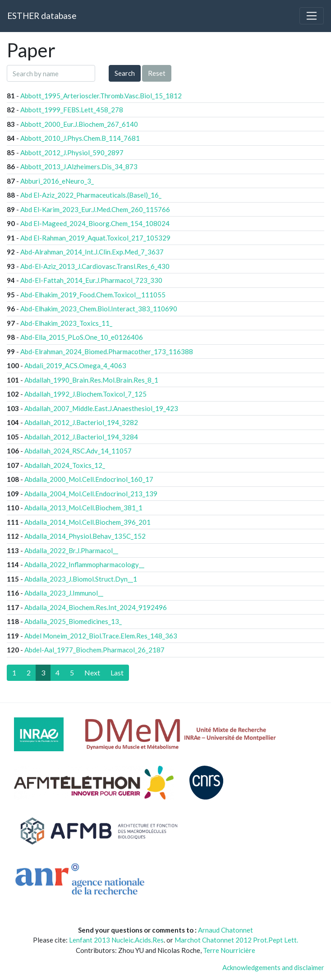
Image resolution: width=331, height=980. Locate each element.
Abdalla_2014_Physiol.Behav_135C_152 (85, 536)
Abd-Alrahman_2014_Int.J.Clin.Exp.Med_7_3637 (92, 252)
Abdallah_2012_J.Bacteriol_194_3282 (81, 422)
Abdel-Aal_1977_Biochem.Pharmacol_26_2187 (94, 650)
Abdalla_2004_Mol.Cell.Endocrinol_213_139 (91, 494)
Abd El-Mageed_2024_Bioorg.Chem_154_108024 (95, 223)
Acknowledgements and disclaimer (273, 967)
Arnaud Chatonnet (225, 930)
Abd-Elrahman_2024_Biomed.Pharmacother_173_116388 (107, 351)
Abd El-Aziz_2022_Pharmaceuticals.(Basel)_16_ (91, 195)
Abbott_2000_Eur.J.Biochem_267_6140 (79, 124)
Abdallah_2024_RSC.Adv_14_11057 (78, 451)
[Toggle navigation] (312, 16)
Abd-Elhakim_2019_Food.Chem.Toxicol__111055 (93, 295)
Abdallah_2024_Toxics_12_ (65, 465)
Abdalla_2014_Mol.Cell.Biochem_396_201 (87, 522)
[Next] (92, 673)
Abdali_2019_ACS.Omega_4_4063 (75, 365)
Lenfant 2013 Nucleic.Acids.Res (116, 940)
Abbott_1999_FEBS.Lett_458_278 (72, 110)
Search (125, 73)
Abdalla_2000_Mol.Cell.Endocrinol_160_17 (89, 479)
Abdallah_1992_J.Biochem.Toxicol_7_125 (85, 394)
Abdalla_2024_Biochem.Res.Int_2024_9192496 (96, 607)
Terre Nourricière (229, 950)
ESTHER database (42, 16)
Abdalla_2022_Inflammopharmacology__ (84, 564)
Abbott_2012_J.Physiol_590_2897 (72, 153)
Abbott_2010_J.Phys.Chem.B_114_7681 (80, 138)
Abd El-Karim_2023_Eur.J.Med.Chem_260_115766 (95, 209)
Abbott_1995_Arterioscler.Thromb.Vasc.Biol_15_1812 (101, 96)
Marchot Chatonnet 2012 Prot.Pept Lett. (236, 940)
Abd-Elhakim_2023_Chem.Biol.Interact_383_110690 (99, 309)
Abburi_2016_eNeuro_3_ (57, 181)
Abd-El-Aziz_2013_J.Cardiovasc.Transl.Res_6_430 (95, 266)
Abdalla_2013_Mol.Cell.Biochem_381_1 (83, 508)
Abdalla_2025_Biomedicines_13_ (73, 621)
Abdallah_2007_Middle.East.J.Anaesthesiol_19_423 (101, 408)
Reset (157, 73)
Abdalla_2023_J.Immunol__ (64, 593)
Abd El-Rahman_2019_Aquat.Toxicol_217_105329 (95, 238)
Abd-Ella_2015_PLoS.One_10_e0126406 (82, 337)
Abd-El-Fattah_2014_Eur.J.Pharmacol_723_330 (91, 280)
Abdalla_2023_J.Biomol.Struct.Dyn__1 (81, 579)
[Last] (117, 673)
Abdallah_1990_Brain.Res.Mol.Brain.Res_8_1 (91, 380)
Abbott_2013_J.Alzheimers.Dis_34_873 (79, 166)
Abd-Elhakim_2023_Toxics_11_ (66, 323)
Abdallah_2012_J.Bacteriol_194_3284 (81, 437)
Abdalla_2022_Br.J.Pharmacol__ (71, 550)
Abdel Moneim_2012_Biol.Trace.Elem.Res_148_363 (101, 636)
